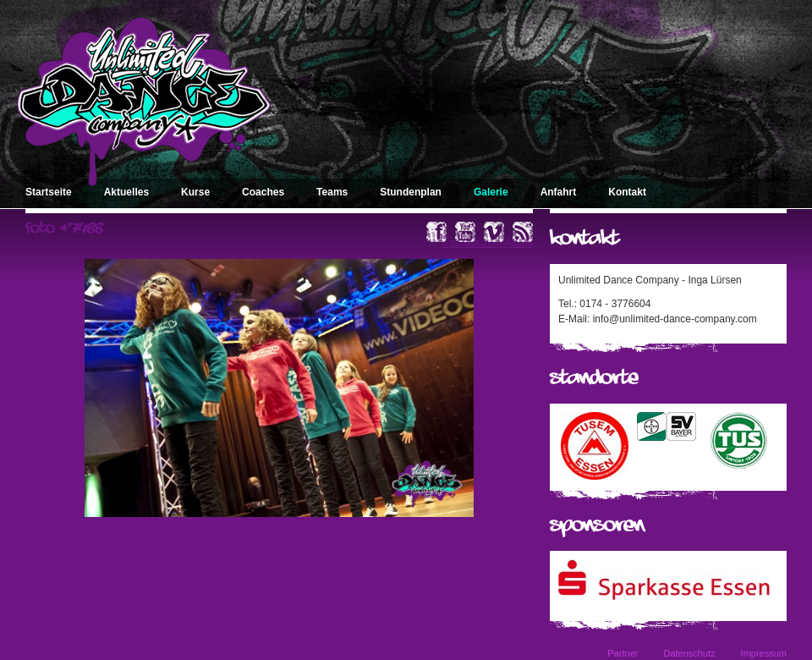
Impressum (764, 653)
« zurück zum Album (487, 243)
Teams (332, 192)
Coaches (263, 192)
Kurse (195, 192)
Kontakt (627, 192)
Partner (623, 653)
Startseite (49, 192)
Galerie (491, 192)
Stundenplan (411, 192)
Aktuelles (126, 192)
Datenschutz (689, 653)
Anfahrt (559, 192)
